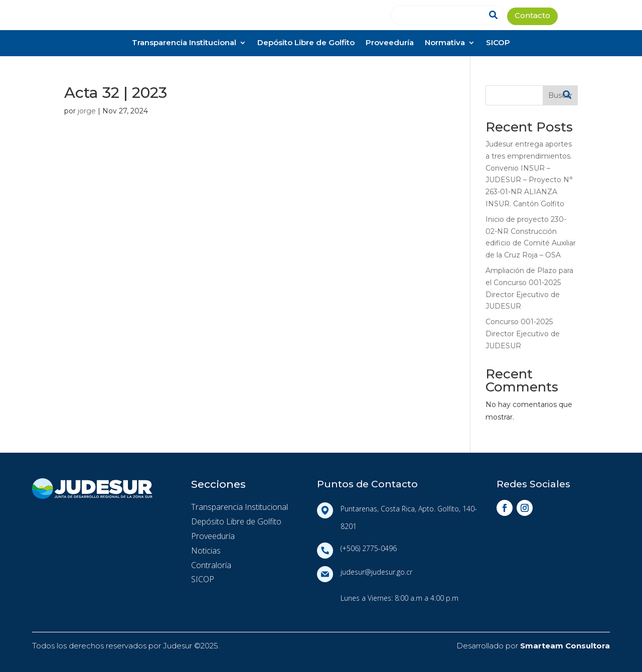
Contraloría (211, 565)
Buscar (560, 95)
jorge (87, 111)
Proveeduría (390, 43)
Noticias (206, 551)
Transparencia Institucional (184, 43)
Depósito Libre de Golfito (306, 43)
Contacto (532, 16)
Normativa (445, 43)
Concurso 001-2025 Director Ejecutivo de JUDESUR (523, 334)
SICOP (498, 43)
